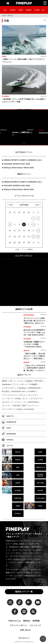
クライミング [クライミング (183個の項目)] (20, 402)
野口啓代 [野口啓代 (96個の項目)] (6, 391)
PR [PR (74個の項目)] (11, 381)
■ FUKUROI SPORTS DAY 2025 (16, 164)
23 (38, 236)
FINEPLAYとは (14, 620)
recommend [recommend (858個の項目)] (29, 409)
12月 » (38, 205)
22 (33, 236)
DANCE (29, 10)
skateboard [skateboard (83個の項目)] (6, 384)
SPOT (7, 428)
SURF (21, 10)
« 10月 (10, 205)
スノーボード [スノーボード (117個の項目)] (7, 398)
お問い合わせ (25, 629)
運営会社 (27, 620)
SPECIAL (8, 440)
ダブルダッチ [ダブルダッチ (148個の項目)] (36, 398)
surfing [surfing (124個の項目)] (18, 398)
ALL (5, 10)
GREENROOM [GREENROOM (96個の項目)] (34, 388)
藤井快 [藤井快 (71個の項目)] (5, 381)
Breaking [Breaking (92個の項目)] (22, 388)
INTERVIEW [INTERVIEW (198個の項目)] (33, 402)
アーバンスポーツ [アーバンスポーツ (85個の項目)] (20, 384)
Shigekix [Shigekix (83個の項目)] (29, 381)
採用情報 (36, 620)
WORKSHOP (9, 422)
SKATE (13, 10)
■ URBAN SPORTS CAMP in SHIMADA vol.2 (22, 160)
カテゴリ (8, 446)
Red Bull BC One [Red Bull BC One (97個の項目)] (18, 391)
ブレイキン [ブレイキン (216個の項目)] (6, 406)
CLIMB (37, 10)
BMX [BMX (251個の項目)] (24, 406)
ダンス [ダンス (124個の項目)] (25, 398)
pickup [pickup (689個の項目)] (19, 409)
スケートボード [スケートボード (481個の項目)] (8, 409)
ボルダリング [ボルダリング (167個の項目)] (7, 402)
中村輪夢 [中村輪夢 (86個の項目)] (33, 384)
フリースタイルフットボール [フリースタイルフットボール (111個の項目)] (14, 395)
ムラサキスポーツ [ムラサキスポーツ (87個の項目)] (9, 388)
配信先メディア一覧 (24, 591)
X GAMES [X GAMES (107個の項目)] (31, 391)
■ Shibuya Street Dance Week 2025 (18, 168)
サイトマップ (35, 625)
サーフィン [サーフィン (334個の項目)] (33, 406)
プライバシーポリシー (19, 625)
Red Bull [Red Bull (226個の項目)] (17, 406)
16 (38, 230)
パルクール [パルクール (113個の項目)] (32, 395)
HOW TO (8, 416)
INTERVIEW (9, 434)
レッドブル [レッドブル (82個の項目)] (19, 381)
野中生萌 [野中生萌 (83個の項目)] (38, 381)
